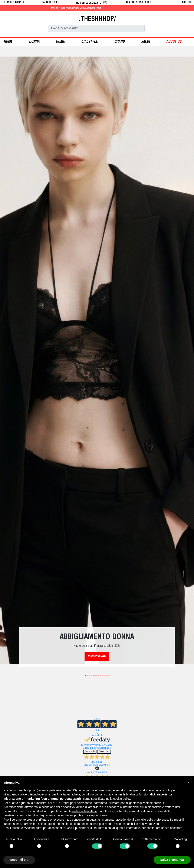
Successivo (104, 752)
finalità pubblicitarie (84, 811)
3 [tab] (90, 675)
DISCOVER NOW (97, 657)
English (187, 2)
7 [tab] (98, 675)
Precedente (90, 752)
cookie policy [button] (122, 799)
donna (34, 42)
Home (8, 42)
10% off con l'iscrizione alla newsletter (85, 8)
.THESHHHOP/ (97, 19)
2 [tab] (88, 675)
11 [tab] (107, 675)
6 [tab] (96, 675)
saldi (145, 42)
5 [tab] (94, 675)
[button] (188, 782)
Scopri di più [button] (19, 860)
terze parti (69, 803)
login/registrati (13, 2)
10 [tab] (105, 675)
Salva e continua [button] (172, 860)
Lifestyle (90, 42)
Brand (119, 42)
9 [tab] (102, 675)
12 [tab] (109, 675)
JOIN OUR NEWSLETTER (138, 2)
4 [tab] (92, 675)
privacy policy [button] (164, 790)
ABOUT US (174, 42)
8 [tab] (100, 675)
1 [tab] (85, 675)
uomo (60, 42)
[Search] (96, 28)
